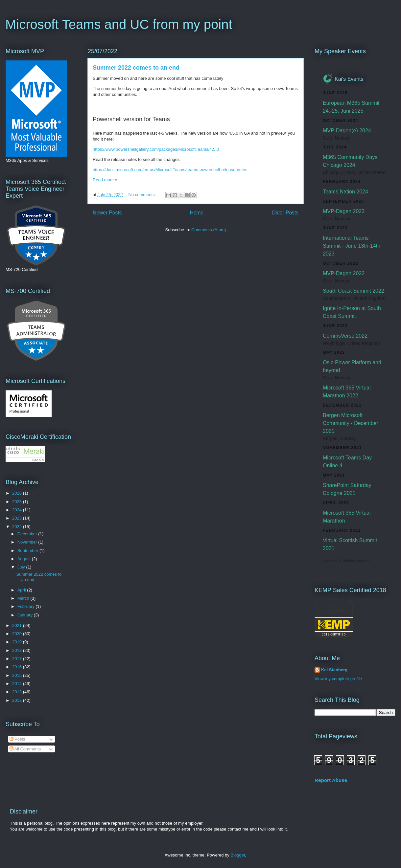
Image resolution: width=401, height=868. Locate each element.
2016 (18, 667)
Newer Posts (107, 213)
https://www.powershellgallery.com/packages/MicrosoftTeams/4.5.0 (156, 149)
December (28, 534)
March (24, 598)
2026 (18, 493)
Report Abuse (331, 780)
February (27, 606)
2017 (18, 659)
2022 (18, 527)
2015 (18, 675)
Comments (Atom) (209, 230)
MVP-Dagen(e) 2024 (347, 131)
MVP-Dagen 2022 (344, 273)
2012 (18, 700)
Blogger (238, 855)
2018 (18, 650)
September (28, 551)
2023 (18, 518)
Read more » (105, 180)
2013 (18, 692)
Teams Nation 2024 (345, 192)
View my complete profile (338, 679)
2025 (18, 502)
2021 (18, 625)
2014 (18, 684)
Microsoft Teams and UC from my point (119, 24)
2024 (18, 510)
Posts (17, 739)
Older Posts (285, 213)
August (25, 559)
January (26, 615)
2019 (18, 642)
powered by (346, 560)
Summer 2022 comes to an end (136, 68)
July (22, 567)
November (28, 542)
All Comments (25, 749)
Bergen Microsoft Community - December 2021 (351, 423)
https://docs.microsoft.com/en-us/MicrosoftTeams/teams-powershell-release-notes (170, 170)
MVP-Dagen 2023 (344, 211)
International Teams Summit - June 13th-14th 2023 (352, 246)
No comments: (142, 195)
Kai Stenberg (334, 670)
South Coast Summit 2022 (354, 291)
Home (197, 213)
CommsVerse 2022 (345, 336)
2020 (18, 634)
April (22, 590)
